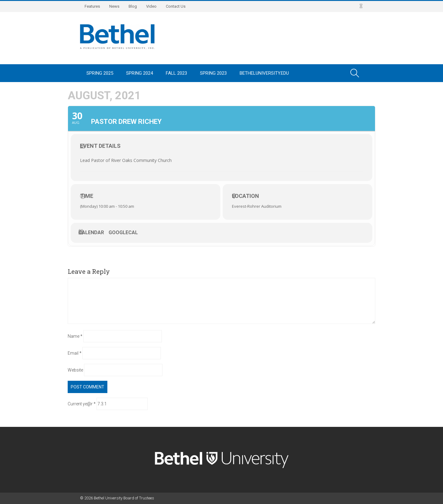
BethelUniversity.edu (264, 73)
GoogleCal (123, 233)
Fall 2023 (176, 73)
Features (92, 6)
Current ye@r (82, 404)
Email (75, 353)
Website (75, 370)
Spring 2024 (140, 73)
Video (151, 6)
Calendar (91, 233)
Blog (133, 6)
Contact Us (176, 6)
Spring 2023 (213, 73)
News (114, 6)
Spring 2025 (100, 73)
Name (75, 336)
